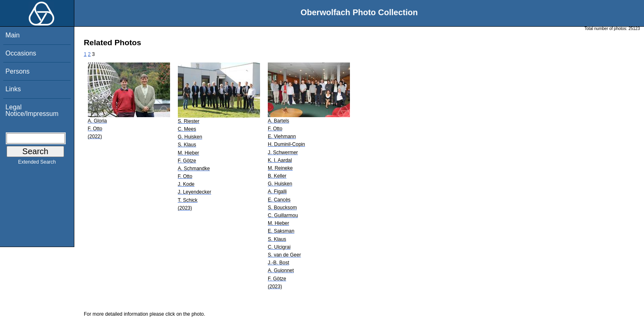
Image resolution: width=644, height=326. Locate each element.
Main (13, 35)
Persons (17, 71)
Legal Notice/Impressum (32, 110)
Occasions (21, 53)
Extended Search (37, 164)
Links (13, 89)
